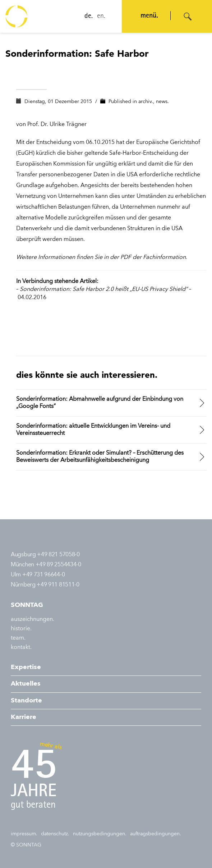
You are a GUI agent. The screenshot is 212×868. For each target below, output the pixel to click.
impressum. (24, 834)
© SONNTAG (26, 845)
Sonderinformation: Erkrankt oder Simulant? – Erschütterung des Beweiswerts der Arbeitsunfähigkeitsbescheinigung (100, 457)
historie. (21, 629)
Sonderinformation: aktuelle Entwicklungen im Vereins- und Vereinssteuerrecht (93, 430)
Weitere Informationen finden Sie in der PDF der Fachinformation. (102, 257)
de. (88, 17)
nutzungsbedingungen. (100, 834)
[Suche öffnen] (188, 17)
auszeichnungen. (33, 619)
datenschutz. (55, 834)
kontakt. (21, 647)
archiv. (146, 102)
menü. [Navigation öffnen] (149, 16)
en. (100, 17)
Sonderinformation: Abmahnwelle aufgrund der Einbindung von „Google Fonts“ (100, 403)
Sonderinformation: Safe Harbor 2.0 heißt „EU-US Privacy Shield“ (104, 289)
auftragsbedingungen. (156, 834)
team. (18, 638)
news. (162, 102)
